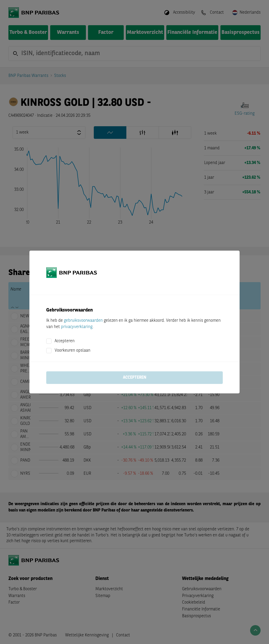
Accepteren (65, 341)
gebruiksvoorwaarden (83, 321)
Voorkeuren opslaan (73, 351)
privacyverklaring (77, 327)
